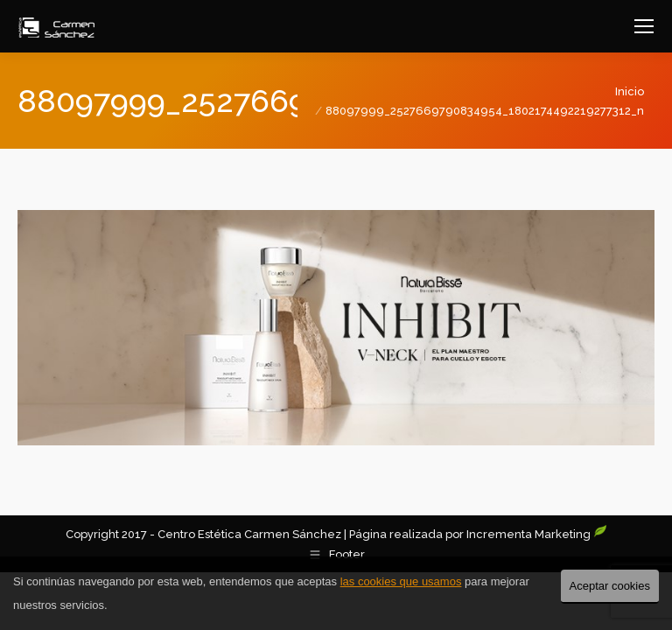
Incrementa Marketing (537, 534)
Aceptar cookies (610, 586)
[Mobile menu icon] (644, 26)
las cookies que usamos (401, 581)
